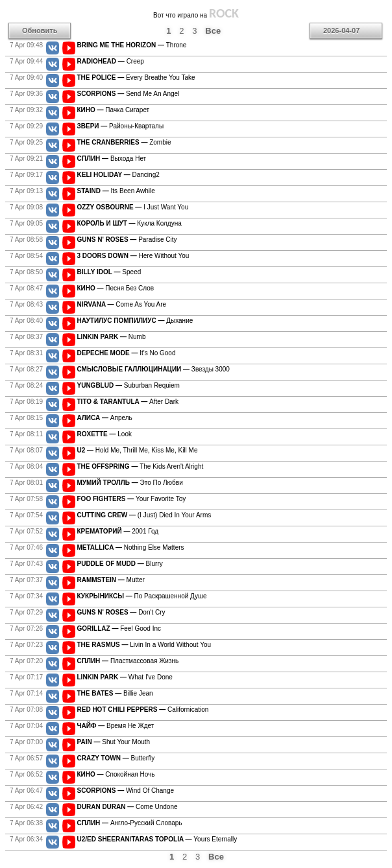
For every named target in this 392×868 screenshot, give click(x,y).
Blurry (120, 564)
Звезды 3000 (153, 369)
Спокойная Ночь (116, 774)
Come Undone (128, 807)
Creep (111, 61)
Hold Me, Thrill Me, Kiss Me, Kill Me (138, 450)
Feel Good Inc (119, 628)
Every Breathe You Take (136, 77)
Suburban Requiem (129, 385)
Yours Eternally (157, 839)
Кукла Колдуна (129, 223)
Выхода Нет (112, 158)
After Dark (128, 402)
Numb (112, 337)
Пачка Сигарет (114, 110)
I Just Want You (133, 207)
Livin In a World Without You (144, 645)
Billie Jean (115, 693)
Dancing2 (118, 175)
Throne (132, 45)
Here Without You (133, 256)
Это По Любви (130, 483)
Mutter (111, 580)
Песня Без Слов (116, 288)
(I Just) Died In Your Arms (144, 515)
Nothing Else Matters (131, 547)
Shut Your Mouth (114, 742)
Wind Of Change (126, 791)
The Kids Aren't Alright (141, 466)
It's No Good (127, 353)
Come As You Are (122, 304)
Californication (143, 710)
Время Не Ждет (116, 726)
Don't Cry (121, 612)
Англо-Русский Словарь (130, 823)
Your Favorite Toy (132, 499)
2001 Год (118, 531)
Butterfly (116, 758)
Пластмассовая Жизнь (128, 661)
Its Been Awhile (116, 191)
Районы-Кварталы (121, 126)
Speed (109, 272)
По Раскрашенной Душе (142, 596)
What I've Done (125, 677)
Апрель (105, 418)
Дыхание (135, 321)
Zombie (124, 142)
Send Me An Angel (129, 94)
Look (104, 434)
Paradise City (127, 240)
